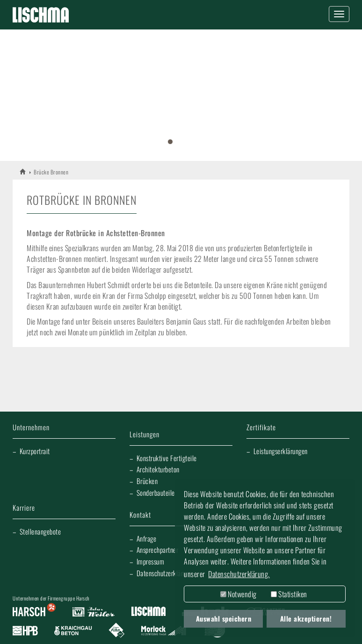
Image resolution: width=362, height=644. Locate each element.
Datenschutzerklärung (164, 573)
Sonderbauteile (156, 492)
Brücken (147, 481)
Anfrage (147, 538)
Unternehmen (31, 428)
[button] (18, 92)
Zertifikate (261, 428)
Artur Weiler (93, 612)
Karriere (24, 508)
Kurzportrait (35, 451)
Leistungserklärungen (281, 451)
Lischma (148, 612)
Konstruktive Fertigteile (167, 458)
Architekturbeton (158, 469)
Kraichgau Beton (73, 631)
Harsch (34, 612)
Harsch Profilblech (25, 631)
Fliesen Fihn (117, 631)
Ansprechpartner (158, 550)
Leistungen (145, 435)
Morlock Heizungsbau (164, 631)
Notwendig (239, 594)
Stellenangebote (40, 531)
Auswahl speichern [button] (224, 619)
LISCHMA (23, 171)
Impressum (151, 561)
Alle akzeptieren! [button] (306, 619)
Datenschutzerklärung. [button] (239, 574)
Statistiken (289, 594)
